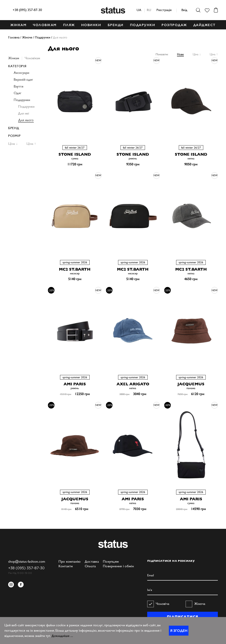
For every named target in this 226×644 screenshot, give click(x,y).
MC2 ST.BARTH (75, 269)
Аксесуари (21, 73)
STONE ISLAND (75, 154)
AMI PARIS (75, 384)
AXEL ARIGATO (133, 384)
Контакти (66, 566)
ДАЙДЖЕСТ (204, 25)
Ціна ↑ (214, 54)
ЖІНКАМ (18, 25)
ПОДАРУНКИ (143, 25)
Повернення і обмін (118, 566)
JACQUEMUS (191, 384)
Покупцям (111, 561)
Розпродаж (174, 25)
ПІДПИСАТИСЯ (182, 617)
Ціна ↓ (197, 54)
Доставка (92, 561)
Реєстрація (164, 10)
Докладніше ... (62, 636)
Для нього (26, 120)
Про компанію (70, 561)
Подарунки (22, 100)
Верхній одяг (23, 79)
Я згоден (179, 631)
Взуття (19, 86)
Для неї (24, 113)
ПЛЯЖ (69, 25)
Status (113, 10)
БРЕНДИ (116, 25)
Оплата (90, 566)
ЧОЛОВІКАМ (45, 25)
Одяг (18, 93)
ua (139, 10)
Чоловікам (32, 58)
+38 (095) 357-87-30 (27, 10)
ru (149, 10)
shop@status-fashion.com (27, 561)
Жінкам (14, 58)
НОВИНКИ (91, 25)
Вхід (184, 10)
